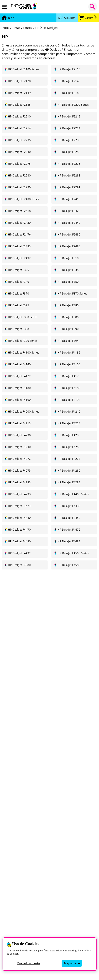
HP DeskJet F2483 (19, 246)
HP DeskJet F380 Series (23, 317)
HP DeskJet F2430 (19, 223)
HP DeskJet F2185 (19, 105)
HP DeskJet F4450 (69, 518)
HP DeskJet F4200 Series (24, 412)
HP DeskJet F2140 (69, 81)
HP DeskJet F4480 (19, 541)
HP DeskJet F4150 (69, 364)
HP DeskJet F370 (19, 294)
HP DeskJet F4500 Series (73, 553)
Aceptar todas (72, 963)
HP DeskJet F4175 (69, 376)
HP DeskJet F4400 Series (73, 494)
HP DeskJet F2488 (69, 246)
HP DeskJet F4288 (69, 482)
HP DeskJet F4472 (69, 530)
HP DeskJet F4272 (19, 459)
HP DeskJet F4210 (69, 412)
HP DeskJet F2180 (69, 93)
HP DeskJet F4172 (19, 376)
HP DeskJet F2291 (69, 187)
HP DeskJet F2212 (69, 116)
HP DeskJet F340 (19, 282)
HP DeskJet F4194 (69, 400)
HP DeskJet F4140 (19, 364)
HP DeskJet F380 (68, 305)
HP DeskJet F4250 (69, 447)
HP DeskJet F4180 (19, 388)
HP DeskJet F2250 (69, 152)
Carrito (91, 18)
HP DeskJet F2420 (69, 211)
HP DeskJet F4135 (69, 353)
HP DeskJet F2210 (19, 116)
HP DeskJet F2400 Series (24, 199)
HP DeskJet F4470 (19, 530)
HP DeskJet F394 (68, 341)
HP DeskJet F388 (19, 329)
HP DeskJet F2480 (69, 234)
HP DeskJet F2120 (19, 81)
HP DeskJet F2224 (69, 128)
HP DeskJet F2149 (19, 93)
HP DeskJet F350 (68, 282)
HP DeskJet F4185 (69, 388)
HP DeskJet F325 (19, 270)
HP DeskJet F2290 (19, 187)
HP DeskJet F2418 (19, 211)
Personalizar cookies (29, 963)
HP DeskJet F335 (68, 270)
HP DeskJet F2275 (19, 164)
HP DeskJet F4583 (69, 565)
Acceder (69, 18)
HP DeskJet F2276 (69, 164)
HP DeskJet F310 (68, 258)
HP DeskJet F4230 (19, 435)
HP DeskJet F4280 (69, 471)
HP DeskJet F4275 (19, 471)
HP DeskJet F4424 (19, 506)
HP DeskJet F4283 (19, 482)
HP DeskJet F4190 (19, 400)
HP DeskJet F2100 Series (24, 69)
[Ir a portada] (11, 18)
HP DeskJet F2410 (69, 199)
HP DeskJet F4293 (19, 494)
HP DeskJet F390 (68, 329)
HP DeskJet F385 (68, 317)
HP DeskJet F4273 (69, 459)
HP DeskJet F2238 (69, 140)
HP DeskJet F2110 (69, 69)
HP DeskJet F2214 (19, 128)
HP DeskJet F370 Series (72, 294)
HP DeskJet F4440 (19, 518)
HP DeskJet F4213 (19, 423)
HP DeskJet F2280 (19, 175)
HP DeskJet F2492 (19, 258)
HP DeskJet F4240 (19, 447)
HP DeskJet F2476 (19, 234)
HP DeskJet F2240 (19, 152)
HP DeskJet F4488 (69, 541)
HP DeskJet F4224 (69, 423)
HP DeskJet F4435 (69, 506)
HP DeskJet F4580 (19, 565)
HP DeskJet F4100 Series (24, 353)
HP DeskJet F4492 (19, 553)
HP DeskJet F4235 (69, 435)
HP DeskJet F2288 (69, 175)
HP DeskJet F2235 (19, 140)
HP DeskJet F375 (19, 305)
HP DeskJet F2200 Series (73, 105)
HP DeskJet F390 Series (23, 341)
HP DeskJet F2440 (69, 223)
